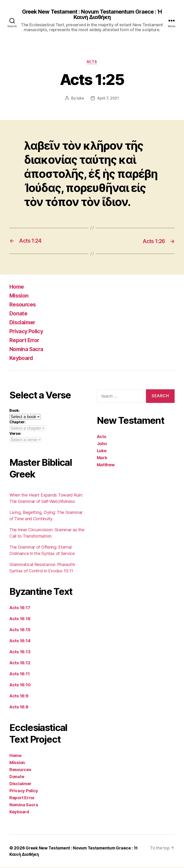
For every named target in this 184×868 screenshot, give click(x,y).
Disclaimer (23, 323)
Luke (102, 451)
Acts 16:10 (20, 685)
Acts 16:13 (20, 652)
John (102, 444)
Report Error (26, 341)
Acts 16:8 (19, 707)
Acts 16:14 (20, 641)
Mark (102, 458)
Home (17, 287)
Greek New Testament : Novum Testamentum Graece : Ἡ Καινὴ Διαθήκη (92, 15)
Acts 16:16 (20, 619)
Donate (19, 314)
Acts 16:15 (20, 630)
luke (80, 99)
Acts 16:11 (20, 674)
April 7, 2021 (108, 99)
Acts (92, 62)
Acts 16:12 (20, 663)
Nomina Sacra (27, 350)
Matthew (106, 465)
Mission (20, 296)
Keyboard (22, 358)
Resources (23, 305)
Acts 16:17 (20, 608)
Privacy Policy (28, 332)
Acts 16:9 (19, 696)
